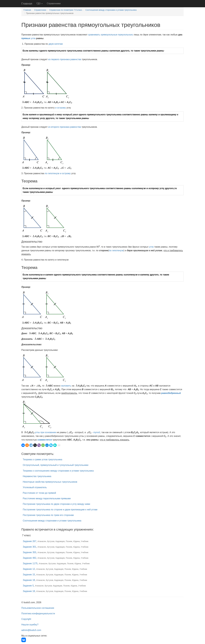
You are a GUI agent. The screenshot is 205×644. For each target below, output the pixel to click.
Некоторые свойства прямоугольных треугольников (50, 482)
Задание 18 (29, 580)
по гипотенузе (52, 173)
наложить (66, 386)
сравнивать (94, 35)
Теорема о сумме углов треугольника (42, 460)
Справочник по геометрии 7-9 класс (66, 10)
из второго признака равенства (64, 127)
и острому (61, 108)
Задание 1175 (30, 563)
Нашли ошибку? (30, 625)
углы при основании (45, 432)
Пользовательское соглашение (38, 608)
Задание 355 (30, 552)
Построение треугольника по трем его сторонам (48, 515)
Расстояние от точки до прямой (39, 493)
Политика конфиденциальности (38, 613)
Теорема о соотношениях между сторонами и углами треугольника (58, 471)
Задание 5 (28, 586)
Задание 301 (30, 547)
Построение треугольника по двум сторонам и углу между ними (56, 504)
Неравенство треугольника (37, 476)
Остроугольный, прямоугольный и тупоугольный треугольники (56, 465)
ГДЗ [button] (40, 3)
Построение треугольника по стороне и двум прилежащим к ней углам (60, 510)
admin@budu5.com (31, 630)
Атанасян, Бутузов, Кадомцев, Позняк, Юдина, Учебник (63, 541)
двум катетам (56, 44)
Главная (27, 4)
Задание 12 (29, 569)
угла (33, 38)
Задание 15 (29, 575)
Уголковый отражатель (35, 487)
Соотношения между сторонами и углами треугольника (111, 10)
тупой (97, 432)
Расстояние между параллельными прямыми (47, 498)
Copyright (26, 619)
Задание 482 (30, 558)
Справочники (54, 3)
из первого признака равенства (65, 59)
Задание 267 (30, 541)
